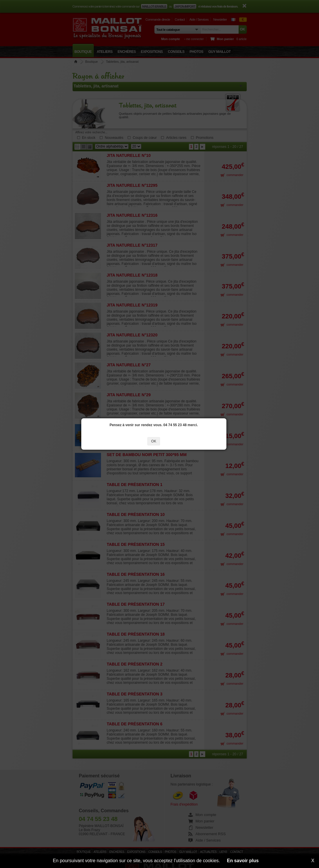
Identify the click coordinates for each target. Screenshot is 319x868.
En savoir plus (243, 861)
